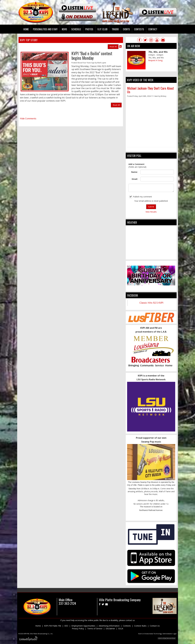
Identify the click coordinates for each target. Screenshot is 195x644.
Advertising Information (109, 626)
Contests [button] (139, 29)
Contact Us (155, 626)
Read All (113, 47)
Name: (134, 172)
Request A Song (155, 60)
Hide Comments (28, 119)
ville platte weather (151, 257)
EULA (121, 629)
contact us (130, 620)
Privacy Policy (78, 629)
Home (26, 29)
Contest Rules (140, 626)
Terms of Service (95, 629)
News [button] (64, 29)
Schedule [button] (76, 29)
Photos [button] (89, 29)
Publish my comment (141, 197)
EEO (66, 626)
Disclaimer (110, 629)
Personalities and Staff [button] (45, 29)
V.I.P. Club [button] (102, 29)
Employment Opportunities (83, 626)
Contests (127, 626)
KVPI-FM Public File (53, 626)
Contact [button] (153, 29)
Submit (151, 207)
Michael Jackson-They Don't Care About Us (150, 90)
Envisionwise (149, 634)
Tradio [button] (115, 29)
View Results (151, 212)
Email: (135, 179)
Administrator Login (170, 634)
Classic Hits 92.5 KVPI (151, 303)
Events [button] (126, 29)
